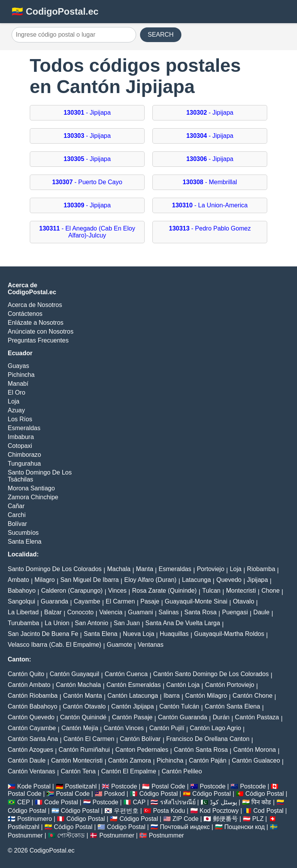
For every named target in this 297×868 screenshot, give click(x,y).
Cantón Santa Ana (33, 739)
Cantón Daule (27, 760)
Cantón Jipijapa (133, 706)
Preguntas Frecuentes (38, 340)
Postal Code (168, 786)
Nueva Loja (139, 634)
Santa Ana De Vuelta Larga (183, 623)
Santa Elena (25, 542)
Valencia (111, 612)
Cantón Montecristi (77, 760)
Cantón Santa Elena (232, 706)
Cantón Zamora (130, 760)
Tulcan (211, 591)
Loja (14, 401)
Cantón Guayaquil (74, 674)
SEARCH (161, 35)
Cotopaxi (20, 446)
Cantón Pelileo (182, 771)
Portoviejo (211, 569)
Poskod (114, 794)
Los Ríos (20, 419)
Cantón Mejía (80, 728)
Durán (221, 717)
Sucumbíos (23, 533)
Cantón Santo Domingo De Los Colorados (211, 674)
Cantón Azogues (30, 750)
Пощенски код (245, 827)
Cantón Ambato (29, 685)
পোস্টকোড (71, 835)
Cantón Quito (26, 674)
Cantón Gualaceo (256, 760)
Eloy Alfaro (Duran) (150, 580)
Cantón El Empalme (129, 771)
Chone (271, 591)
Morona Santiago (31, 488)
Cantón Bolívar (140, 739)
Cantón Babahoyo (32, 706)
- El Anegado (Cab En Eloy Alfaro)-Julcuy (87, 232)
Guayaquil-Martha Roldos (229, 634)
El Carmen (120, 601)
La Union (57, 623)
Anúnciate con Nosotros (41, 331)
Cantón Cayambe (32, 728)
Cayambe (87, 601)
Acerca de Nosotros (35, 305)
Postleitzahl (81, 786)
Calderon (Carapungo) (72, 591)
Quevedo (229, 580)
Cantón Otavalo (84, 706)
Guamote (119, 645)
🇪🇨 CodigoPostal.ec (55, 11)
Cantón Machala (78, 685)
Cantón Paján (207, 760)
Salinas (169, 612)
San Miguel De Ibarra (90, 580)
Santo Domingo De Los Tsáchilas (40, 476)
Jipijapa (258, 580)
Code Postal (61, 802)
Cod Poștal (268, 811)
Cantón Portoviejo (230, 685)
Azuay (16, 410)
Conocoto (81, 612)
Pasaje (150, 601)
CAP (139, 802)
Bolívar (17, 524)
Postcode (124, 786)
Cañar (16, 506)
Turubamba (23, 623)
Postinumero (34, 819)
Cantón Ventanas (32, 771)
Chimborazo (24, 455)
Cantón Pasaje (132, 717)
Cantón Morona (254, 750)
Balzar (53, 612)
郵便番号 (225, 819)
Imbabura (21, 437)
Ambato (18, 580)
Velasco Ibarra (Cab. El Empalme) (55, 645)
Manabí (18, 384)
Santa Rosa (200, 612)
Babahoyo (22, 591)
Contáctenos (25, 314)
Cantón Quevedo (31, 717)
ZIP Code (185, 819)
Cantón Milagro (206, 696)
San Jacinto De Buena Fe (43, 634)
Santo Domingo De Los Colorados (55, 569)
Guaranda (54, 601)
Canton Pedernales (142, 750)
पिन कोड (261, 802)
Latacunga (197, 580)
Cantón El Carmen (89, 739)
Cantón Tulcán (179, 706)
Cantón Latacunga (133, 696)
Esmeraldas (24, 428)
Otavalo (243, 601)
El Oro (16, 392)
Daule (261, 612)
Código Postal (159, 794)
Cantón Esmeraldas (134, 685)
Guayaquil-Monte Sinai (196, 601)
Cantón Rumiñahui (84, 750)
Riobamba (261, 569)
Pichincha (21, 375)
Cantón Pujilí (167, 728)
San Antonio (92, 623)
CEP (23, 802)
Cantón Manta (83, 696)
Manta (145, 569)
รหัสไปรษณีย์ (178, 802)
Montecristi (241, 591)
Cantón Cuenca (126, 674)
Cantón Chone (252, 696)
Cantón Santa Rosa (201, 750)
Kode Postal (34, 786)
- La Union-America (210, 205)
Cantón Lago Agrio (216, 728)
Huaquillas (174, 634)
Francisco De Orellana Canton (208, 739)
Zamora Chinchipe (33, 497)
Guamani (141, 612)
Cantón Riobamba (33, 696)
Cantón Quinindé (83, 717)
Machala (119, 569)
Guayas (18, 366)
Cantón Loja (183, 685)
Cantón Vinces (124, 728)
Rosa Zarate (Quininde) (164, 591)
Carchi (17, 515)
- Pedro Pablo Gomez (210, 228)
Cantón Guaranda (183, 717)
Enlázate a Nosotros (36, 323)
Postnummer (25, 835)
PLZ (258, 819)
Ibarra (172, 696)
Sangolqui (21, 601)
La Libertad (23, 612)
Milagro (44, 580)
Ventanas (151, 645)
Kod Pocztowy (219, 811)
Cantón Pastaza (257, 717)
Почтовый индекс (185, 827)
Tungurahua (24, 464)
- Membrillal (210, 182)
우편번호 (126, 811)
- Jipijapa (87, 113)
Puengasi (235, 612)
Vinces (118, 591)
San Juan (127, 623)
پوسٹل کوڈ (223, 802)
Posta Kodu (169, 811)
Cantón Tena (78, 771)
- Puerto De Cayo (87, 182)
